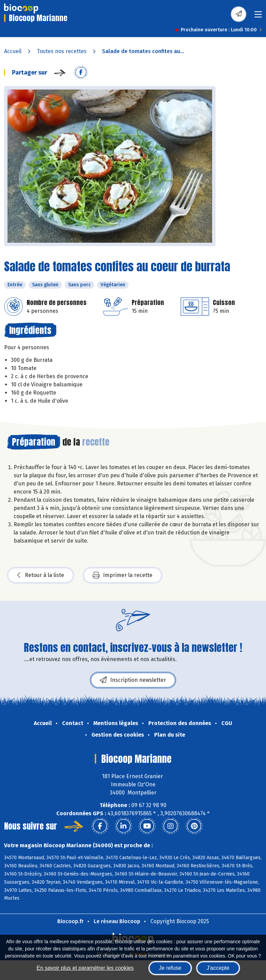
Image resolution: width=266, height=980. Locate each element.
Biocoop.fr (70, 921)
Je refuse (170, 968)
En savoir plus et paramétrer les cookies (85, 968)
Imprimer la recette (123, 575)
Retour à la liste (41, 575)
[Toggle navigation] (258, 17)
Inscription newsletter (133, 680)
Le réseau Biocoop (117, 921)
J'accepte (218, 968)
